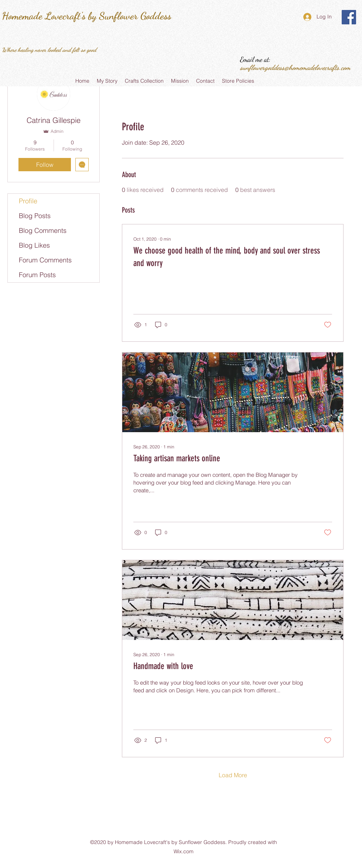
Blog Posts (35, 216)
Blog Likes (34, 245)
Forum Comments (45, 260)
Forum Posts (37, 275)
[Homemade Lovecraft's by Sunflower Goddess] (349, 17)
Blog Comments (43, 230)
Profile (28, 201)
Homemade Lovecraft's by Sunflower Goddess (87, 16)
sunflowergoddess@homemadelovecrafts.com (295, 68)
